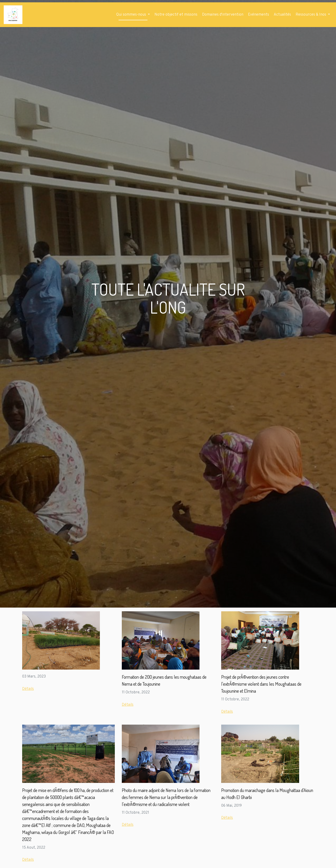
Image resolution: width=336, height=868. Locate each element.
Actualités (282, 15)
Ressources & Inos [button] (311, 15)
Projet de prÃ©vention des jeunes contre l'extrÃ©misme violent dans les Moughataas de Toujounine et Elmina (261, 684)
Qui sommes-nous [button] (132, 15)
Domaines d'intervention (223, 15)
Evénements (259, 15)
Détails (28, 689)
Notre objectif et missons (176, 15)
